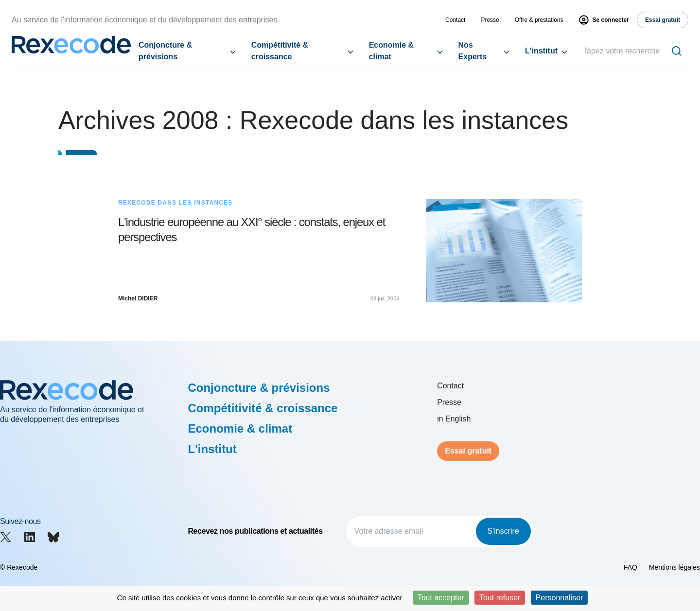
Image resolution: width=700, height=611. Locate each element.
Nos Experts (473, 51)
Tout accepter (441, 598)
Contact (455, 20)
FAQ (630, 567)
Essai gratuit (468, 451)
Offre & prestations (539, 20)
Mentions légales (674, 567)
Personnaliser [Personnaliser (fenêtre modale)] (560, 598)
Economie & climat (391, 51)
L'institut (541, 51)
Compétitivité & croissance (280, 51)
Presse (490, 20)
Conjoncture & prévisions (165, 51)
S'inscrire (503, 531)
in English (454, 419)
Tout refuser (500, 598)
